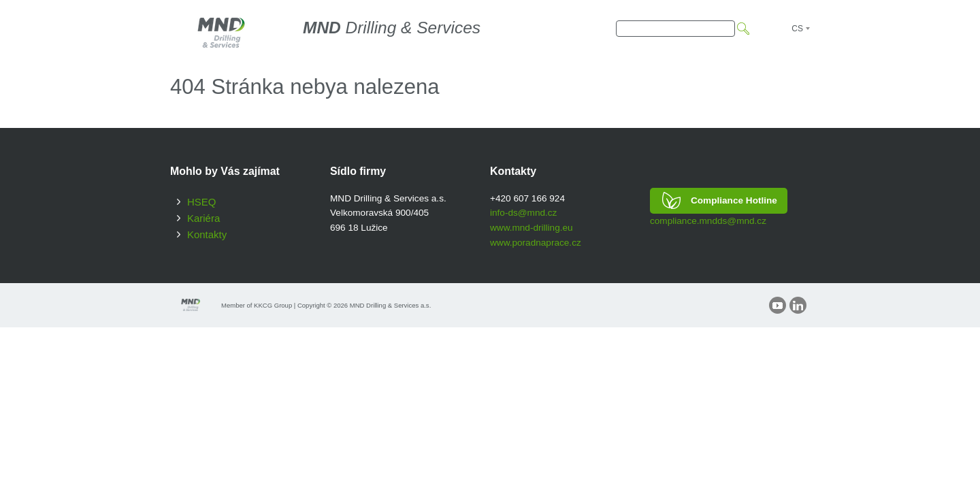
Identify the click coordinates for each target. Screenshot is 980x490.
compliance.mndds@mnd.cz (708, 221)
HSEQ (201, 202)
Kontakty (207, 234)
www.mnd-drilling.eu (532, 228)
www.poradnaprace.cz (536, 243)
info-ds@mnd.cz (523, 213)
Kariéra (203, 218)
